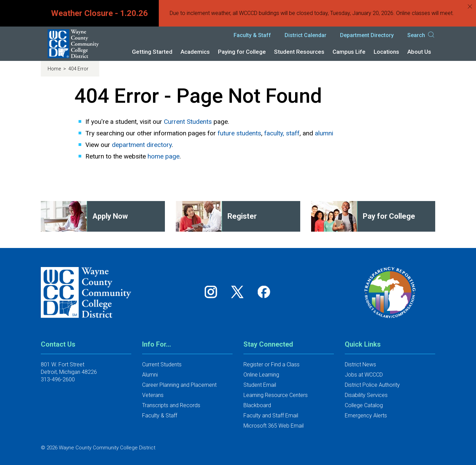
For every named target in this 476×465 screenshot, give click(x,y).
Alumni (150, 375)
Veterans (153, 395)
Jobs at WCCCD (364, 375)
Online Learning (261, 375)
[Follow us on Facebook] (265, 292)
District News (360, 364)
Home (55, 69)
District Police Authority (372, 385)
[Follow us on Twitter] (240, 292)
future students (239, 133)
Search (421, 35)
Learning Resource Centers (276, 395)
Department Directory (367, 35)
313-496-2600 (58, 379)
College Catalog (364, 405)
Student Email (260, 385)
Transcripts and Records (171, 405)
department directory (142, 145)
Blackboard (257, 405)
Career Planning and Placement (179, 385)
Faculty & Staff (252, 35)
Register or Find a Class (271, 364)
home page (164, 156)
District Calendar (305, 35)
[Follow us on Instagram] (213, 292)
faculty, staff (282, 133)
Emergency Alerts (366, 416)
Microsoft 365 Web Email (274, 426)
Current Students (188, 122)
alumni (324, 133)
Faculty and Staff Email (271, 416)
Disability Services (366, 395)
